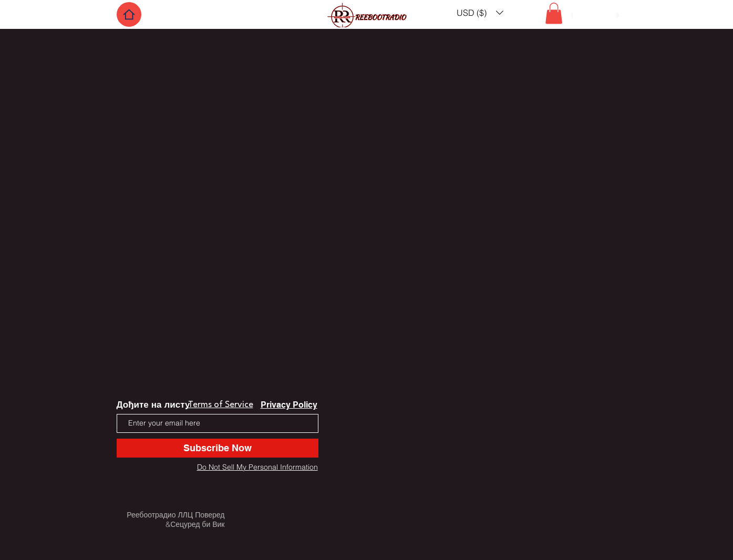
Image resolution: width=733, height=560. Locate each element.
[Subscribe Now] (218, 448)
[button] (480, 12)
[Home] (129, 14)
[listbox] (480, 12)
